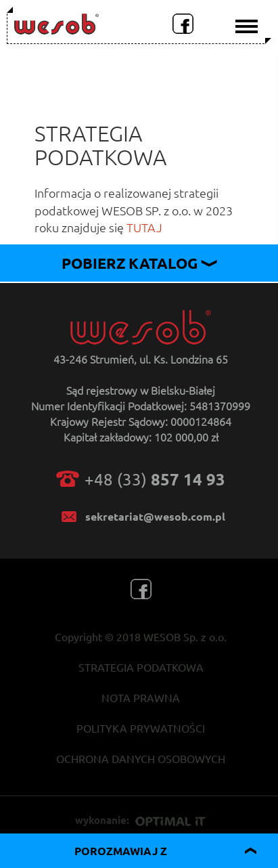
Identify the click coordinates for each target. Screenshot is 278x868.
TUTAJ (144, 227)
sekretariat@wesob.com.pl (155, 516)
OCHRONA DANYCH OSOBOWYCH (141, 758)
